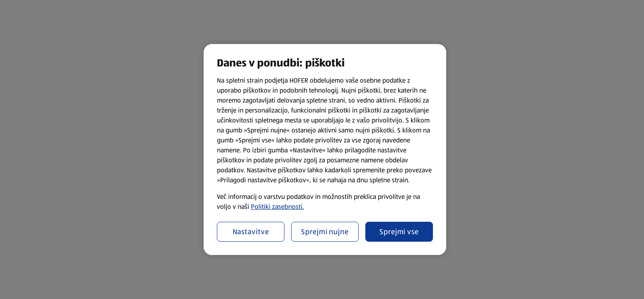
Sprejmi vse (399, 232)
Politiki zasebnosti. (277, 207)
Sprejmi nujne (325, 232)
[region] (325, 149)
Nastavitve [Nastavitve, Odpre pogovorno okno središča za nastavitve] (251, 232)
